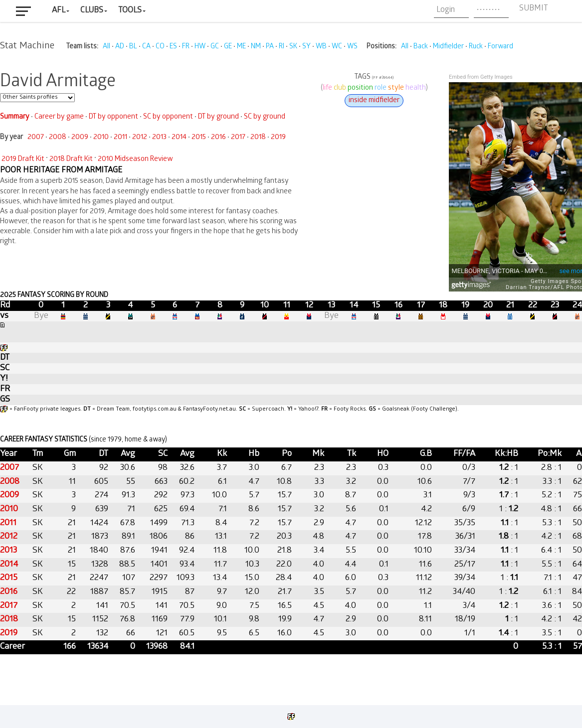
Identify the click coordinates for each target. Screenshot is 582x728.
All (106, 47)
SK (293, 47)
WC (337, 47)
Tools (130, 11)
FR (186, 47)
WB (321, 47)
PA (270, 47)
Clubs (92, 11)
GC (215, 47)
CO (160, 47)
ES (173, 47)
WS (352, 47)
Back (421, 47)
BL (133, 47)
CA (146, 47)
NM (256, 47)
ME (241, 47)
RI (282, 47)
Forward (500, 47)
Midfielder (448, 47)
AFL (59, 11)
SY (306, 47)
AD (120, 47)
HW (200, 47)
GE (228, 47)
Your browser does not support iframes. (291, 376)
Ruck (476, 47)
